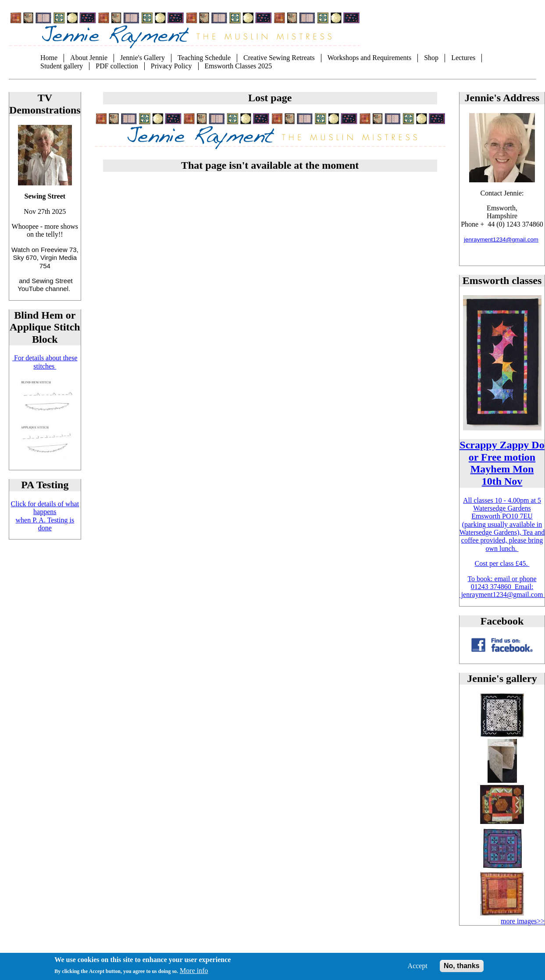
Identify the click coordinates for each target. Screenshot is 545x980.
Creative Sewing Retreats (279, 58)
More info (194, 975)
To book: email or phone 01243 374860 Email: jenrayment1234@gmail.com (502, 587)
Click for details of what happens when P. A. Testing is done (45, 516)
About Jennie (89, 58)
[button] (502, 735)
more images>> (523, 921)
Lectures (463, 58)
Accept (418, 970)
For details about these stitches (45, 362)
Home (49, 58)
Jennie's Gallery (142, 58)
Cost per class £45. (502, 563)
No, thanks (462, 970)
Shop (431, 58)
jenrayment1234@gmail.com (501, 240)
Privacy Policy (171, 66)
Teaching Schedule (204, 58)
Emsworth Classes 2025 (239, 66)
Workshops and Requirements (370, 58)
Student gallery (62, 66)
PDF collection (117, 66)
